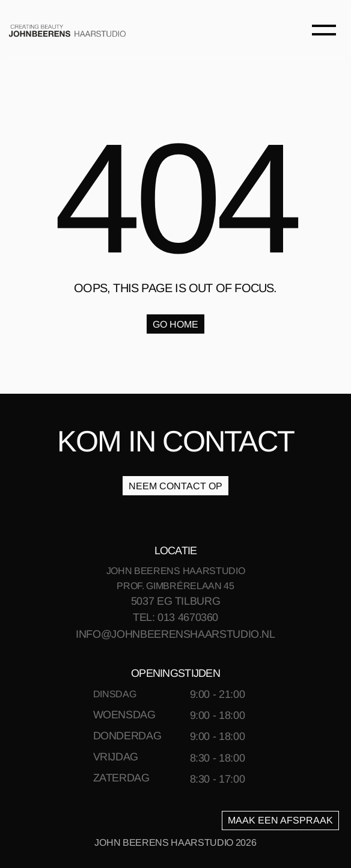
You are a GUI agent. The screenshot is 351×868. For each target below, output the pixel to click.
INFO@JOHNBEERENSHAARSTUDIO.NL (175, 634)
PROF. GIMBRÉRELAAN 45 (175, 586)
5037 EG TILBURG (176, 601)
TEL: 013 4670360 (175, 617)
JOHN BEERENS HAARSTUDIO (176, 571)
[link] (67, 30)
